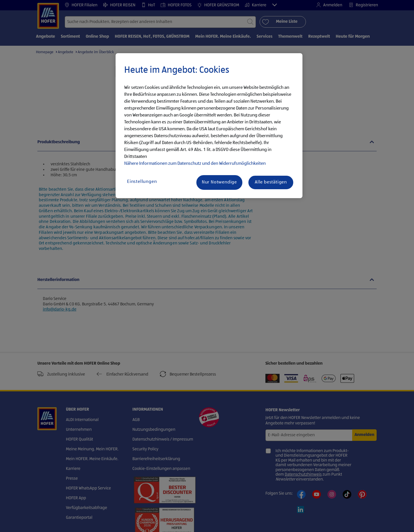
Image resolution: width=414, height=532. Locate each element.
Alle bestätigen (271, 182)
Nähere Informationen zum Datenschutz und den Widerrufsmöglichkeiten (195, 164)
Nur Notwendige (219, 182)
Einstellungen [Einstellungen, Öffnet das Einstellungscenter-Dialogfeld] (142, 182)
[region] (209, 126)
